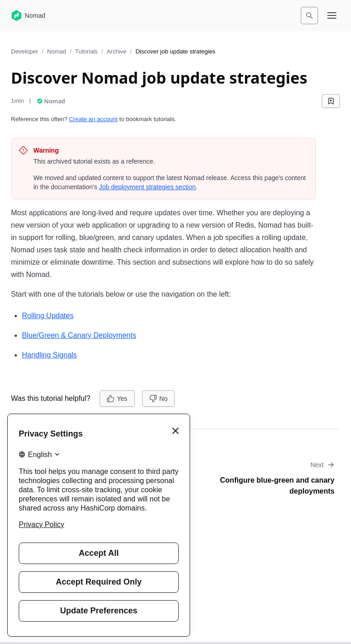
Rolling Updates (48, 316)
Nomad (57, 51)
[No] (159, 399)
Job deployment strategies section (148, 187)
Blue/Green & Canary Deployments (79, 335)
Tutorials (86, 51)
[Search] (309, 16)
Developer (24, 51)
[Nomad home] (28, 16)
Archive (116, 51)
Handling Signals (49, 355)
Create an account (93, 119)
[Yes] (117, 399)
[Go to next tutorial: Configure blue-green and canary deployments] (261, 479)
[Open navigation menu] (332, 16)
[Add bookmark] (331, 101)
